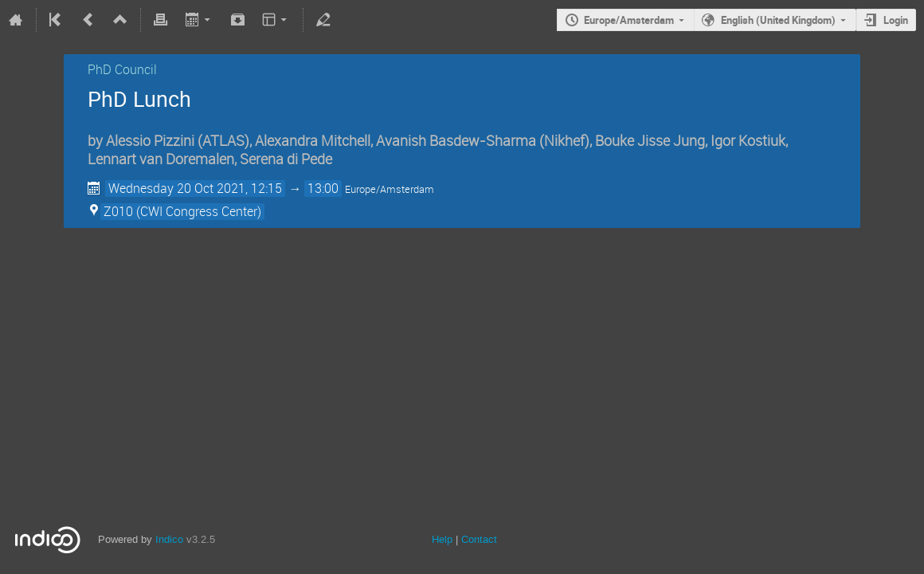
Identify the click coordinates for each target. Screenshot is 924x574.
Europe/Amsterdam (629, 20)
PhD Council (122, 69)
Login (896, 20)
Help (442, 539)
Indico (169, 539)
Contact (479, 539)
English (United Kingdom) (778, 20)
